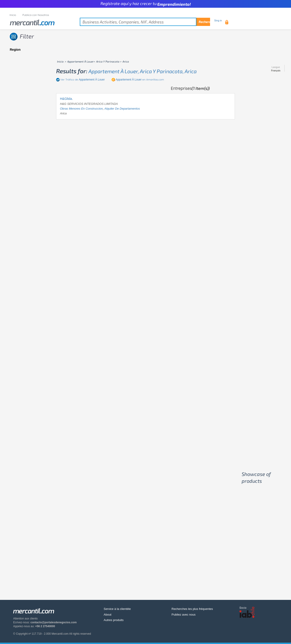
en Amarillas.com (140, 79)
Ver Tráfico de (83, 79)
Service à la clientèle (117, 609)
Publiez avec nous (184, 615)
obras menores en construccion (82, 109)
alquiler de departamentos (122, 109)
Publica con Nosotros (36, 15)
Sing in (218, 20)
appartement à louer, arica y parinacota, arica (143, 71)
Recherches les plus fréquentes (192, 609)
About (108, 615)
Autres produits (114, 620)
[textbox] (145, 22)
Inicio (13, 15)
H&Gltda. (66, 99)
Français (276, 71)
